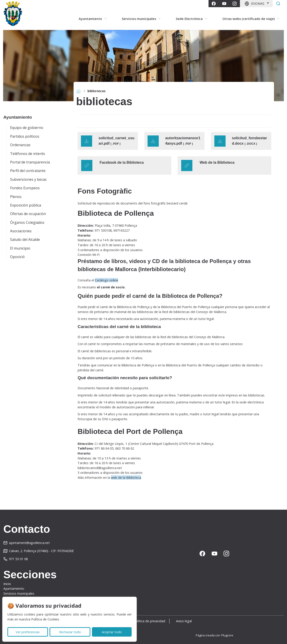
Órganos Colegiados (27, 222)
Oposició (17, 257)
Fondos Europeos (25, 188)
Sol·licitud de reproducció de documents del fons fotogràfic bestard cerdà (133, 203)
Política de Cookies (45, 619)
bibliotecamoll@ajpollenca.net (100, 468)
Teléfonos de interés (28, 154)
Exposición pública (26, 205)
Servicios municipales (19, 593)
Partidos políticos (25, 136)
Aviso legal (186, 621)
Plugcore (227, 635)
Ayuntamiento (14, 589)
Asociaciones (21, 231)
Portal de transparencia (30, 162)
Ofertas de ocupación (28, 214)
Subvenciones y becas (28, 179)
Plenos (16, 197)
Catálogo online (107, 280)
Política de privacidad (149, 621)
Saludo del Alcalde (25, 239)
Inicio (7, 584)
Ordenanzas (20, 145)
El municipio (20, 248)
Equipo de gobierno (27, 128)
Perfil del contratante (28, 171)
